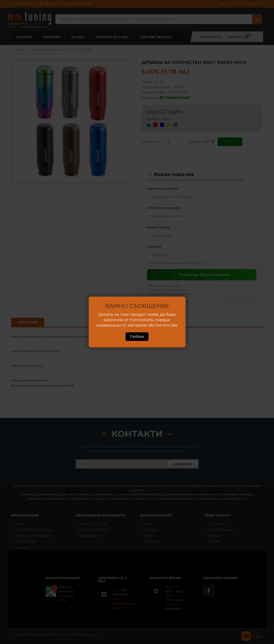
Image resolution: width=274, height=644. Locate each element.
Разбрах (137, 337)
